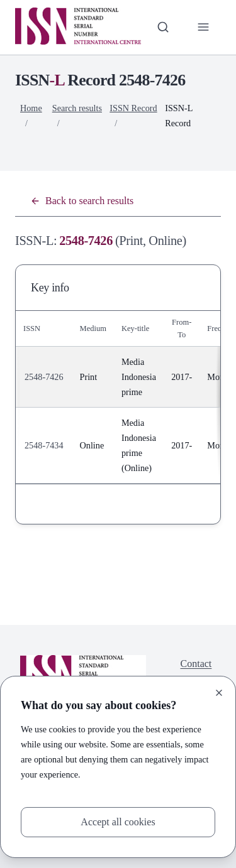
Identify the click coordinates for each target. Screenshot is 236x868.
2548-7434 (44, 445)
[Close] (219, 693)
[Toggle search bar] (163, 27)
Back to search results (82, 201)
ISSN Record (133, 108)
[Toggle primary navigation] (203, 27)
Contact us (196, 671)
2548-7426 (44, 377)
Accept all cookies (118, 822)
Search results (77, 108)
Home (31, 108)
